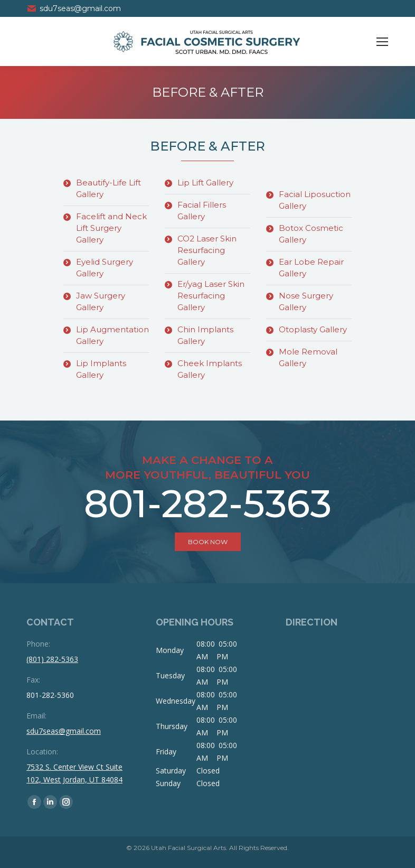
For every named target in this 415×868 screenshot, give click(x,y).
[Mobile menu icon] (382, 42)
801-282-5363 (208, 503)
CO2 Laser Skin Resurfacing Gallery (207, 250)
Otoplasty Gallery (313, 329)
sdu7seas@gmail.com (74, 8)
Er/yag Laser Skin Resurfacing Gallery (211, 296)
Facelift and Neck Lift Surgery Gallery (111, 228)
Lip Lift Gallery (205, 183)
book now (208, 542)
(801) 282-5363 (52, 659)
